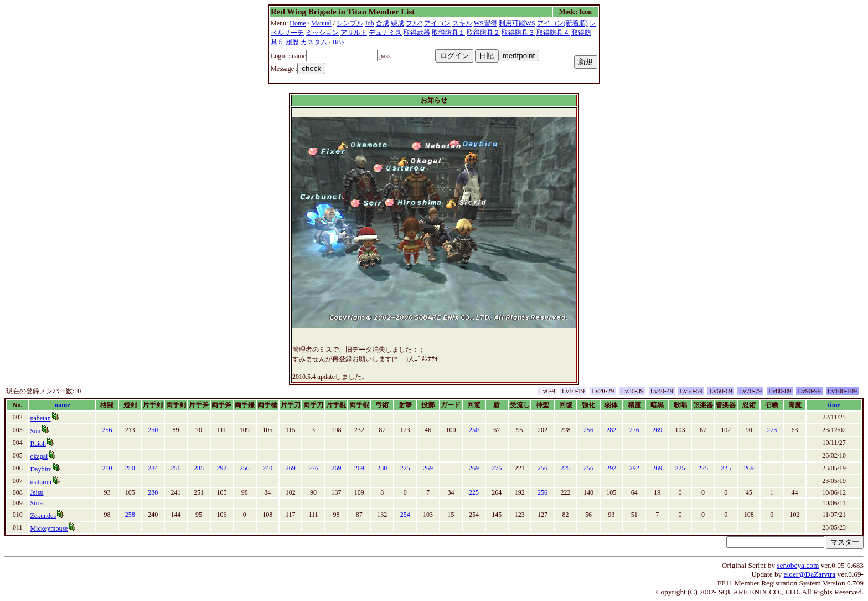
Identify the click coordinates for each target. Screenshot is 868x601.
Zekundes (43, 516)
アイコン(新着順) (562, 23)
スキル (462, 23)
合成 (383, 23)
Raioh (38, 444)
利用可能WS (517, 23)
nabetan (40, 418)
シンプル (350, 23)
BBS (339, 42)
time (834, 405)
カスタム (314, 42)
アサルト (354, 33)
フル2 (414, 23)
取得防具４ (553, 33)
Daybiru (41, 469)
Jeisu (37, 492)
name (63, 405)
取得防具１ (448, 33)
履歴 (292, 42)
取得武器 (417, 33)
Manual (321, 23)
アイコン (437, 23)
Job (370, 23)
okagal (39, 456)
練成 (397, 23)
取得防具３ (518, 33)
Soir (35, 431)
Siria (36, 503)
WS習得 (485, 23)
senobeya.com (798, 565)
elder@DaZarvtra (810, 574)
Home (298, 23)
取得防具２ (483, 33)
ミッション (322, 33)
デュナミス (385, 33)
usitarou (41, 482)
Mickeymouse (49, 528)
